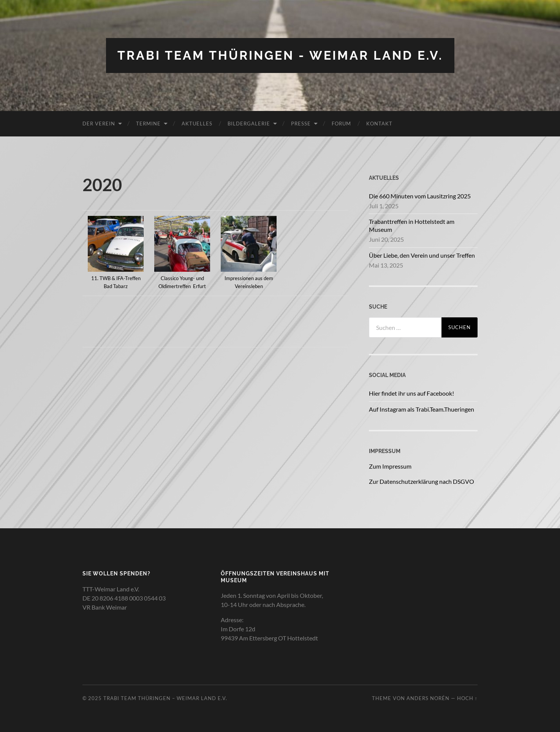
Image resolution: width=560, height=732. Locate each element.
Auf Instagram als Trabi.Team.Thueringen (422, 409)
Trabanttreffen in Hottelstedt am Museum (412, 225)
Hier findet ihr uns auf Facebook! (411, 393)
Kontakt (379, 124)
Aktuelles (197, 124)
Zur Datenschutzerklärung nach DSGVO (422, 481)
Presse (301, 124)
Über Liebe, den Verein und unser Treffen (422, 255)
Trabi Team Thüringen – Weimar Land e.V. (165, 698)
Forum (341, 124)
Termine (148, 124)
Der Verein (99, 124)
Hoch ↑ (467, 698)
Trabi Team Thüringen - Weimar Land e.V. (280, 55)
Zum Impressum (390, 466)
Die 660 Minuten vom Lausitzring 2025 (420, 196)
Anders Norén (428, 698)
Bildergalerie (249, 124)
